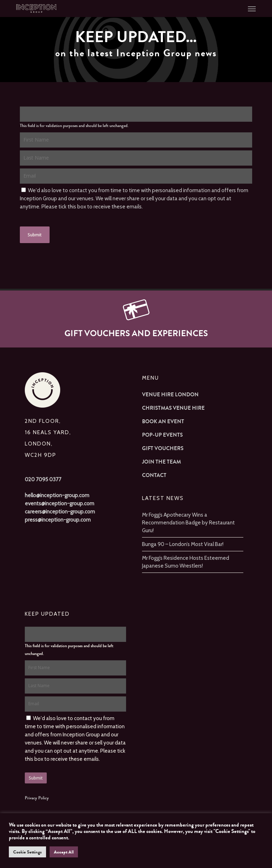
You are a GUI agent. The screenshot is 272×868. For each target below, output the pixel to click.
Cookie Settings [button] (27, 852)
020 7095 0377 (43, 479)
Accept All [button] (64, 852)
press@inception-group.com (58, 520)
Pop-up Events (162, 435)
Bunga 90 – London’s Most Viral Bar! (183, 544)
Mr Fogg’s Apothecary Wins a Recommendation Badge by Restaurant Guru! (188, 523)
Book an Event (163, 421)
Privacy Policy (37, 798)
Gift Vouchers (163, 448)
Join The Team (161, 462)
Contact (154, 475)
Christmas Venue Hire (173, 408)
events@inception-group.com (59, 504)
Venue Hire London (170, 395)
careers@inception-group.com (60, 512)
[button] (252, 8)
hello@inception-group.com (57, 495)
